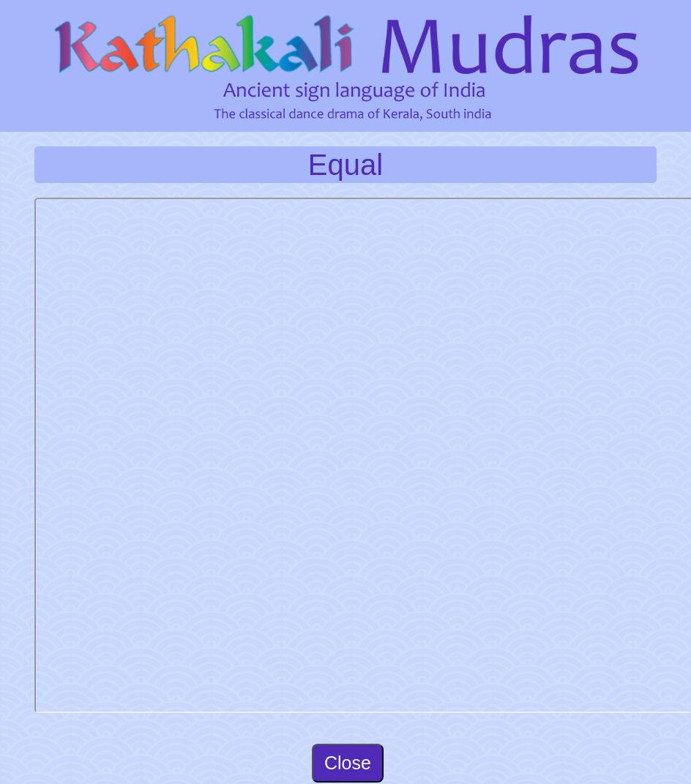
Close (348, 763)
